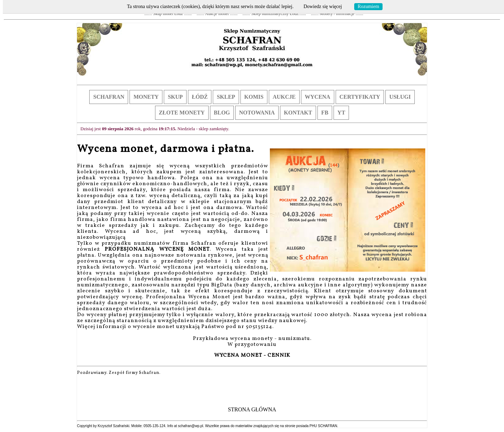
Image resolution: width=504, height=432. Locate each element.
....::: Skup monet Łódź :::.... (168, 14)
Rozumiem (368, 6)
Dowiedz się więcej (323, 6)
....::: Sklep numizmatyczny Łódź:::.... (274, 14)
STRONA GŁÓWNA (252, 409)
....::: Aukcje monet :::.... (217, 14)
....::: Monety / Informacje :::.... (337, 14)
